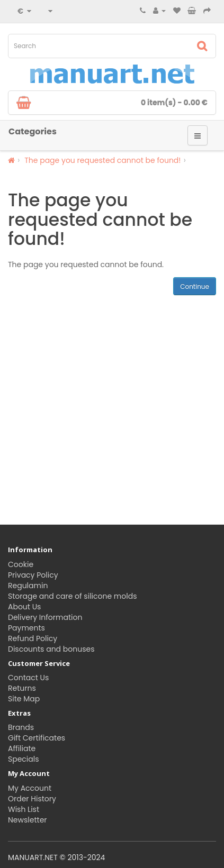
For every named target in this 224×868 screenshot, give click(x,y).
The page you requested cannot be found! (102, 160)
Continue (195, 286)
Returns (22, 688)
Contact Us (28, 678)
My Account (30, 788)
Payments (26, 628)
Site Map (24, 699)
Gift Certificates (37, 738)
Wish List (24, 809)
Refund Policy (33, 638)
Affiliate (22, 748)
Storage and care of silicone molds (72, 596)
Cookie (21, 564)
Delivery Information (45, 617)
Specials (24, 759)
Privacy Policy (33, 575)
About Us (24, 607)
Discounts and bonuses (51, 649)
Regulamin (28, 586)
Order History (32, 799)
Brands (21, 727)
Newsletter (28, 820)
